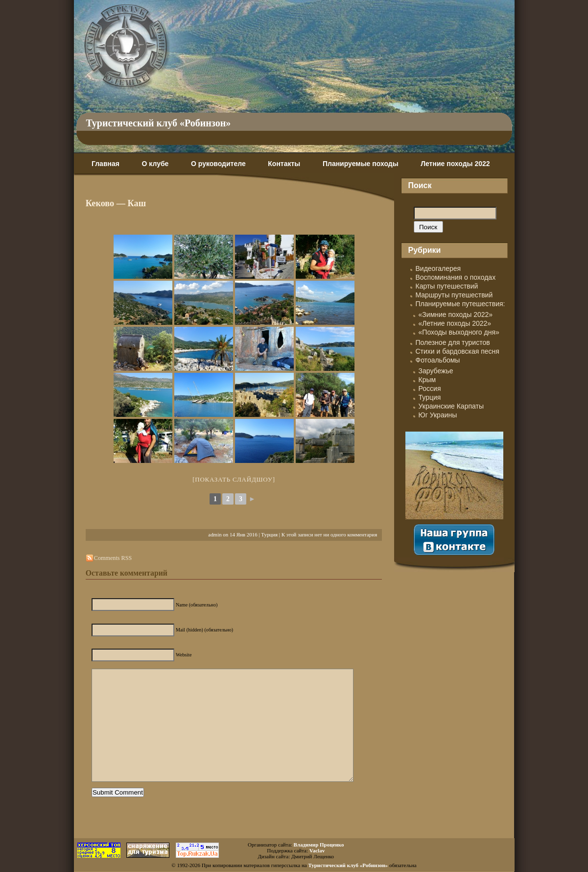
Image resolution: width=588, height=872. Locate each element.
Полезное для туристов (453, 342)
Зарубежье (436, 371)
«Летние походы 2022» (455, 323)
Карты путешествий (447, 286)
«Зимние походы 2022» (456, 315)
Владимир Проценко (318, 845)
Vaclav (317, 850)
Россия (430, 388)
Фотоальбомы (438, 360)
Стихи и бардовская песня (458, 351)
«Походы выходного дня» (459, 332)
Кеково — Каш (116, 203)
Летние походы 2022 (455, 164)
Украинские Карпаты (451, 406)
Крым (427, 380)
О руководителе (218, 164)
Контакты (284, 164)
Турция (269, 534)
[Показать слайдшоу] (234, 479)
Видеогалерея (438, 268)
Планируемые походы (361, 164)
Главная (106, 164)
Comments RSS (113, 558)
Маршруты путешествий (454, 295)
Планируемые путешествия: (460, 304)
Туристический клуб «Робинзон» (159, 123)
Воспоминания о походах (456, 277)
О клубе (155, 164)
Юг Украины (438, 415)
